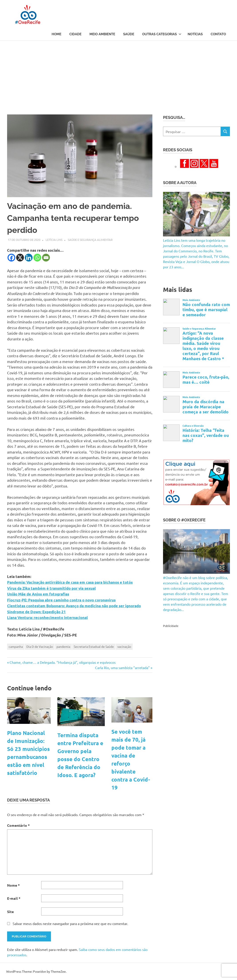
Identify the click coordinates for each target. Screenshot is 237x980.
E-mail (14, 898)
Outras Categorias (162, 34)
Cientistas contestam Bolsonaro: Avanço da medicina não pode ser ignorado (74, 606)
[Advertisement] (118, 74)
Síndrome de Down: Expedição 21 (36, 612)
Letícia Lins (54, 240)
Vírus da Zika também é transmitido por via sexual (51, 588)
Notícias (195, 34)
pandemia (63, 646)
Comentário (18, 825)
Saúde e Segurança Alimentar (90, 240)
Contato (218, 34)
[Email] (46, 258)
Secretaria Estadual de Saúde (94, 646)
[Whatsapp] (37, 258)
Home (56, 34)
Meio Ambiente (102, 34)
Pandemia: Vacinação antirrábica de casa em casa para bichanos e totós (70, 582)
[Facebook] (11, 258)
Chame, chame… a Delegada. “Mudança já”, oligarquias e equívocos (62, 662)
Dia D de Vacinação (40, 646)
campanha (16, 646)
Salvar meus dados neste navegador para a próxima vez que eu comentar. (70, 923)
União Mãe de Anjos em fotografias (38, 594)
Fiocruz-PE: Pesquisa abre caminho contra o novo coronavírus (61, 600)
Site (10, 912)
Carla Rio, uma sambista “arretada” (122, 668)
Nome (13, 885)
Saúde (129, 34)
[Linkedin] (29, 258)
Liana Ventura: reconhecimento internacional (47, 618)
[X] (20, 258)
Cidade (75, 34)
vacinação (124, 646)
